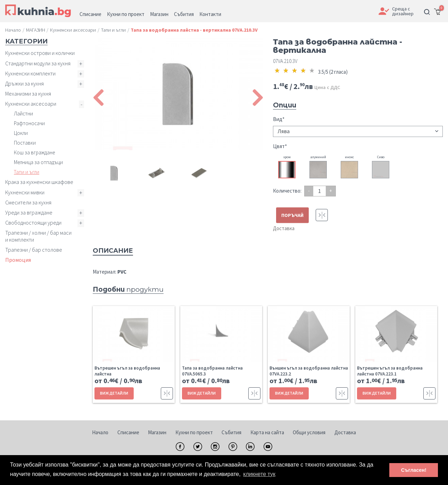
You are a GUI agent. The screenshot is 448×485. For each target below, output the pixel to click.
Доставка (284, 228)
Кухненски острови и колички (40, 53)
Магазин (157, 432)
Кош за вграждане (34, 152)
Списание (128, 432)
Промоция (18, 260)
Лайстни (23, 114)
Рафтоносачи (29, 123)
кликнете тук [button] (259, 474)
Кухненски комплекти (30, 73)
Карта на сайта (267, 432)
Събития (231, 432)
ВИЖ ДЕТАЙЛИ (114, 393)
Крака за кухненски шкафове (39, 182)
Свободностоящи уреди (33, 223)
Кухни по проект (194, 432)
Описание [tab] (113, 251)
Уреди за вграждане (29, 212)
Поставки (25, 143)
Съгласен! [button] (414, 470)
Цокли (21, 133)
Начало (100, 432)
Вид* (279, 119)
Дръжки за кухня (24, 83)
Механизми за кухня (28, 94)
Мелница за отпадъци (38, 162)
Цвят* (280, 146)
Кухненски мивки (25, 192)
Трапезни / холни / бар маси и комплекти (38, 236)
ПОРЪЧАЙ (292, 215)
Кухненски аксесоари (31, 104)
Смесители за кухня (28, 202)
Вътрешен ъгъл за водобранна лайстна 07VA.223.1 (390, 371)
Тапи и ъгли (27, 172)
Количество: (287, 191)
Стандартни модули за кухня (38, 63)
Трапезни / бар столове (34, 250)
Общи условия (309, 432)
